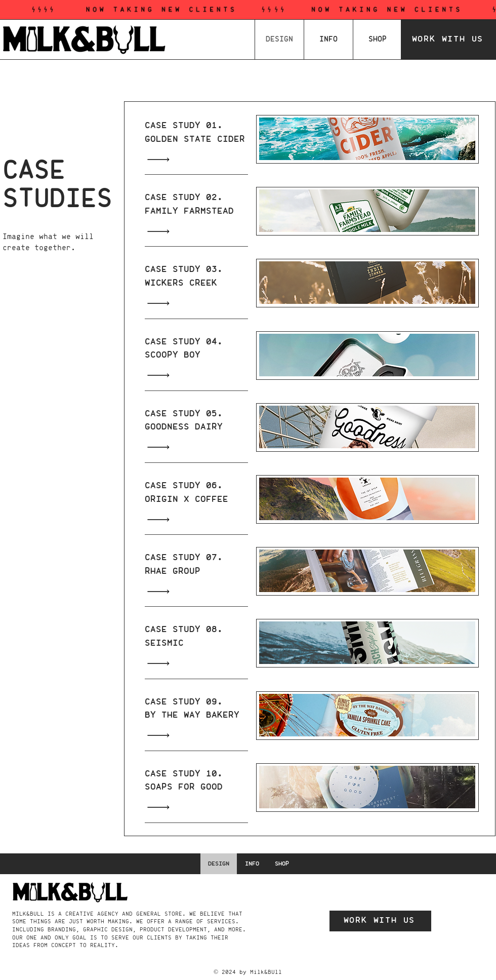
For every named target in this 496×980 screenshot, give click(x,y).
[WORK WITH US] (449, 40)
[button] (328, 40)
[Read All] (161, 159)
